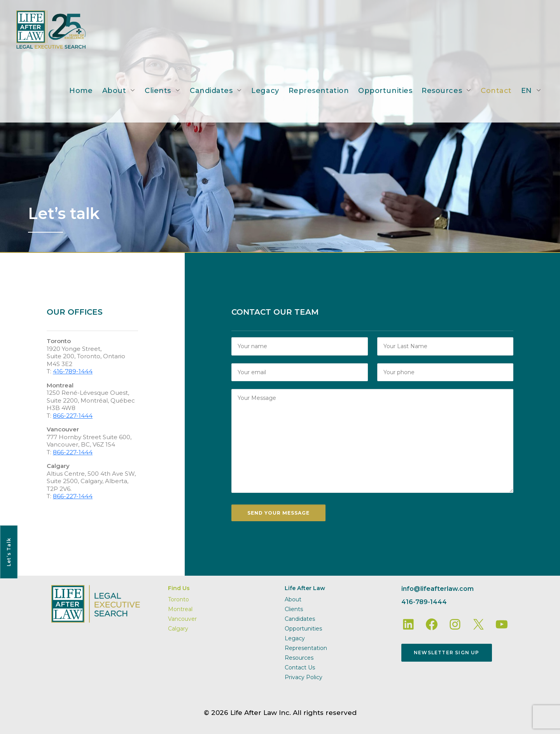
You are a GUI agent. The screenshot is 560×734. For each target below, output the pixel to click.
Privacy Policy (304, 677)
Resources (442, 91)
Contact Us (300, 667)
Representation (319, 91)
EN (527, 91)
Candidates (211, 91)
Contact (496, 91)
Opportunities (385, 91)
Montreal (180, 609)
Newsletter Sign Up (447, 653)
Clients (158, 91)
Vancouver (182, 619)
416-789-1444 (73, 371)
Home (81, 91)
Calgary (178, 629)
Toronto (178, 599)
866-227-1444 (73, 416)
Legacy (265, 91)
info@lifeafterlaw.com (437, 589)
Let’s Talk (9, 552)
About (114, 91)
